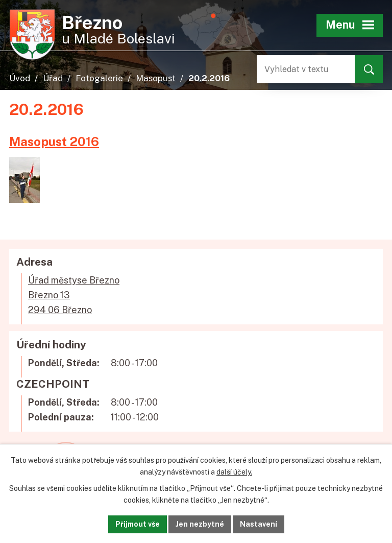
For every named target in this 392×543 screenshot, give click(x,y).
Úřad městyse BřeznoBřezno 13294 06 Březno (74, 295)
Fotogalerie (99, 78)
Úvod (20, 78)
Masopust (156, 78)
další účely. (234, 472)
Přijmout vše (138, 524)
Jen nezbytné (200, 524)
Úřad (53, 78)
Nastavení (259, 524)
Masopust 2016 (54, 141)
